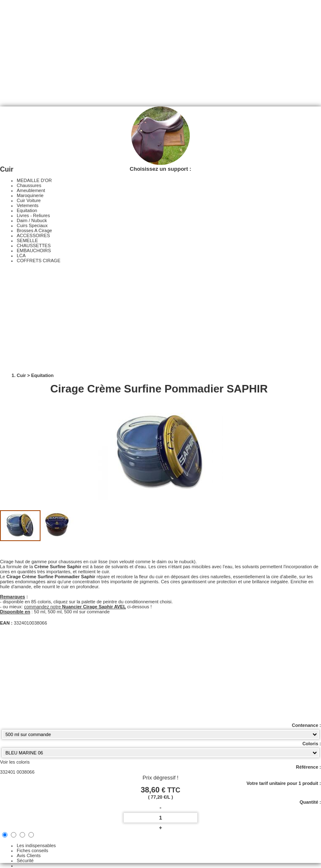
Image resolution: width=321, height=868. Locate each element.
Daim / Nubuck (32, 220)
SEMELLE (27, 240)
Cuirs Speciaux (32, 225)
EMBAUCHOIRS (34, 251)
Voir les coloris (15, 762)
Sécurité (25, 860)
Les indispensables (36, 845)
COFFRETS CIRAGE (39, 261)
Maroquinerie (30, 195)
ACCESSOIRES (33, 235)
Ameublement (31, 190)
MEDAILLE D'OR (34, 180)
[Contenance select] (160, 734)
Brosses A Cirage (34, 230)
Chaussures (29, 185)
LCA (21, 256)
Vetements (28, 205)
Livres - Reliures (33, 215)
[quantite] (160, 818)
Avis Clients (29, 855)
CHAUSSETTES (34, 245)
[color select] (160, 753)
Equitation (27, 210)
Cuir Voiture (29, 200)
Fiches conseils (32, 850)
